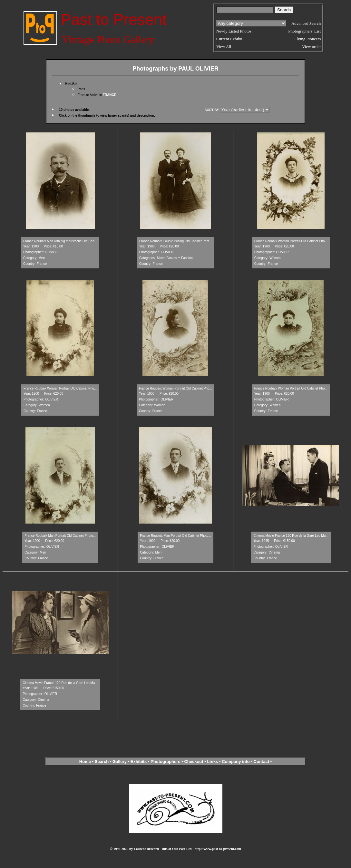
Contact (261, 762)
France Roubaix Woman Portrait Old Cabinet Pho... (291, 241)
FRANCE (110, 95)
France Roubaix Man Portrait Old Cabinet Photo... (60, 536)
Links (212, 762)
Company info (236, 762)
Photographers (165, 762)
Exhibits (139, 762)
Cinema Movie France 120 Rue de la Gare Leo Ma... (291, 536)
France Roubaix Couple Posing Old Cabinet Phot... (176, 241)
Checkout (194, 762)
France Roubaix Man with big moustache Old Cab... (60, 241)
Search (102, 762)
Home (85, 762)
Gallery (120, 762)
